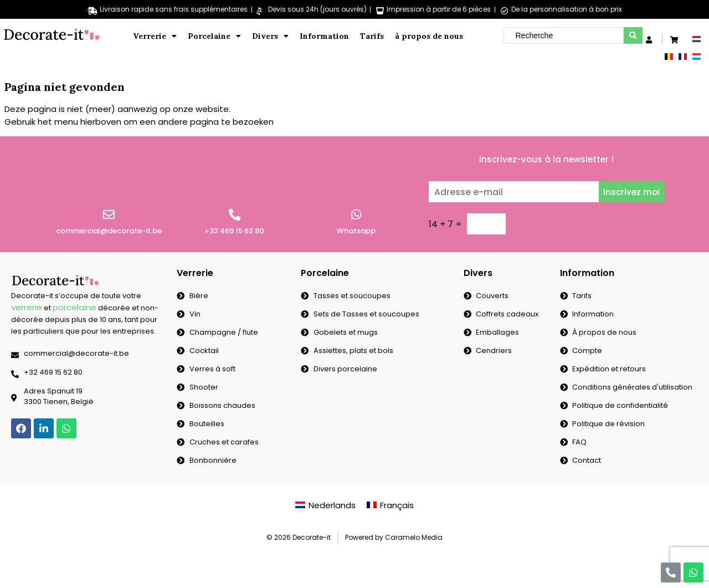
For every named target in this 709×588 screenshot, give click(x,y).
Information (324, 36)
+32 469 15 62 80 (234, 231)
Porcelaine (214, 36)
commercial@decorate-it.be (109, 231)
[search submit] (633, 35)
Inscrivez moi (631, 192)
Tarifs (372, 36)
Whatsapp (356, 231)
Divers (270, 36)
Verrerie (155, 36)
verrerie (27, 307)
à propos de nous (429, 36)
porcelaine (75, 307)
